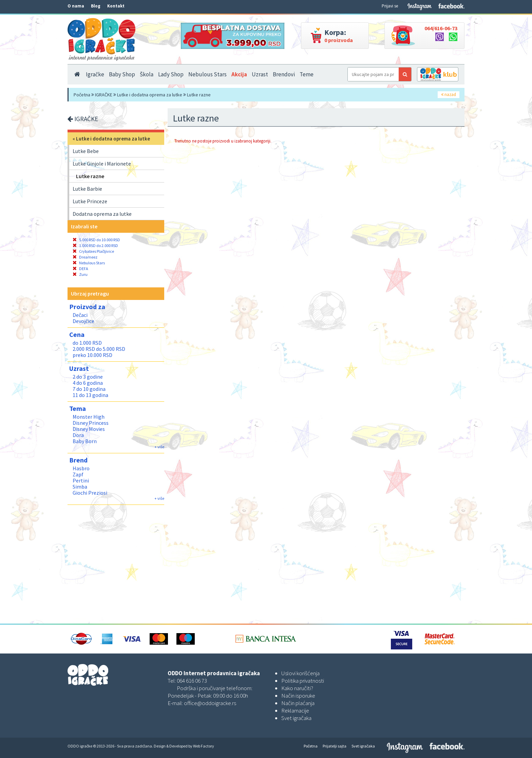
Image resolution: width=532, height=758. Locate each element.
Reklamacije (295, 710)
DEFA (80, 269)
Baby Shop (122, 74)
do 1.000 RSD (87, 343)
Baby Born (85, 441)
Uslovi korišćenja (300, 673)
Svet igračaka (296, 718)
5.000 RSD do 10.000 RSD (96, 240)
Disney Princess (91, 423)
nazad (449, 94)
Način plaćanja (298, 703)
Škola (147, 74)
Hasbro (81, 468)
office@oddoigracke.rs (210, 703)
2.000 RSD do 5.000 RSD (99, 349)
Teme (307, 74)
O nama (76, 6)
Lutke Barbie (87, 189)
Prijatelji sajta (335, 746)
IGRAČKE (104, 95)
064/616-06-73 (441, 28)
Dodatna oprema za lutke (102, 214)
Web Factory (204, 746)
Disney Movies (89, 429)
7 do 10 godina (89, 389)
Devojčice (83, 321)
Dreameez (85, 257)
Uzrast (260, 74)
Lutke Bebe (86, 151)
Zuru (80, 274)
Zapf (78, 474)
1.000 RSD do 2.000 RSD (95, 245)
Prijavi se (390, 6)
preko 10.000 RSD (92, 355)
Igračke (95, 74)
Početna (82, 95)
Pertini (81, 480)
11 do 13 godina (90, 395)
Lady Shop (171, 74)
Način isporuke (298, 696)
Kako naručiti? (297, 688)
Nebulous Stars (207, 74)
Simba (80, 487)
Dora (78, 435)
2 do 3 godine (88, 377)
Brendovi (284, 74)
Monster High (89, 417)
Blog (96, 6)
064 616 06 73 (192, 681)
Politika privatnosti (303, 681)
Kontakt (116, 6)
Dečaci (80, 315)
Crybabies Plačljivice (93, 251)
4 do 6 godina (88, 383)
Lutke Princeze (90, 201)
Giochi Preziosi (90, 493)
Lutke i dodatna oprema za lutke (150, 95)
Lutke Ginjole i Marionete (102, 164)
